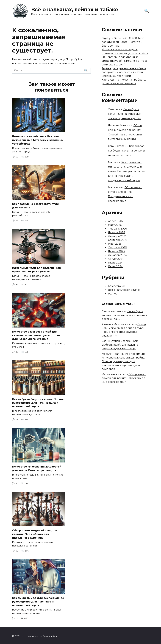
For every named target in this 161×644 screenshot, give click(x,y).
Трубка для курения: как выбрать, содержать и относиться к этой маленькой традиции (124, 72)
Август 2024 (116, 259)
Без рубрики (117, 286)
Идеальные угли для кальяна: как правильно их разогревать (36, 269)
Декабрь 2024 (117, 255)
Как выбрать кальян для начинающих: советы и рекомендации (125, 114)
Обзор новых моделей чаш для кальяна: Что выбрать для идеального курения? (35, 533)
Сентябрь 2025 (118, 240)
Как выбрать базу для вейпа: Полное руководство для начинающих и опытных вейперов (38, 402)
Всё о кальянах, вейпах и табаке (75, 10)
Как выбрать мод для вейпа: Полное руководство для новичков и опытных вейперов (38, 600)
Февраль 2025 (117, 248)
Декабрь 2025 (117, 236)
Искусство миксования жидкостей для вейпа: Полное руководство (37, 467)
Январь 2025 (116, 251)
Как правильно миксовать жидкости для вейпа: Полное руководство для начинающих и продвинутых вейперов (126, 171)
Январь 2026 (116, 232)
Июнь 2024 (115, 266)
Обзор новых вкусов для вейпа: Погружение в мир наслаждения (124, 378)
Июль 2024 (115, 263)
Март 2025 (115, 244)
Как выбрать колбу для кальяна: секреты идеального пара (127, 151)
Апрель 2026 (117, 221)
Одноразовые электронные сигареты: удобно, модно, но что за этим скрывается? (125, 61)
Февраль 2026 (117, 229)
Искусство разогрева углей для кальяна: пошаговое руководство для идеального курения (36, 335)
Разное (113, 294)
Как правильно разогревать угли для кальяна (35, 205)
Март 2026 (115, 225)
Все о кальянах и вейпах (124, 290)
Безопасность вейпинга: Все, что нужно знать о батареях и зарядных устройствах (38, 140)
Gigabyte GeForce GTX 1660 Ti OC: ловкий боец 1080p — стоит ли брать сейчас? (123, 42)
